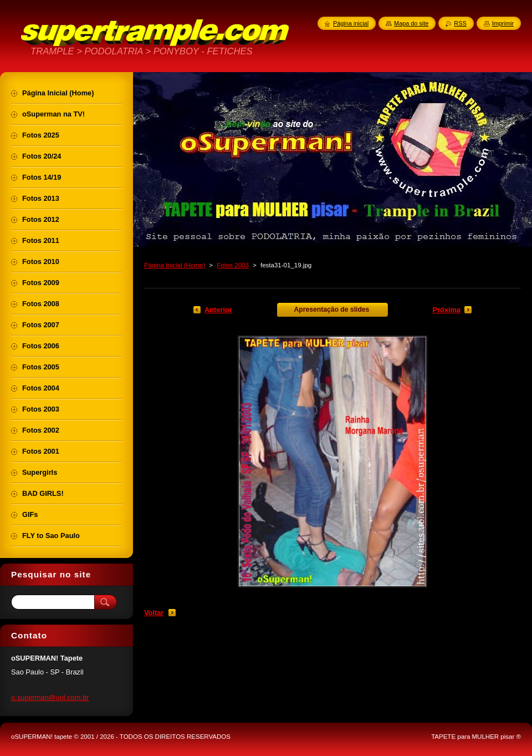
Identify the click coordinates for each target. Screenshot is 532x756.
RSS (460, 23)
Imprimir (503, 23)
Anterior (218, 310)
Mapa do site (411, 23)
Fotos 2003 (233, 265)
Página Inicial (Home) (175, 265)
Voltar (154, 613)
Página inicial (351, 23)
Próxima (446, 310)
